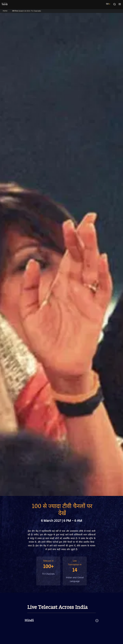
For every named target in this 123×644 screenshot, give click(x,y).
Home (5, 11)
